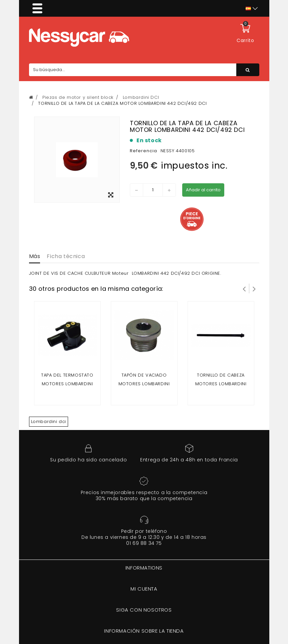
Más (35, 256)
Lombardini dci (49, 421)
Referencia (143, 151)
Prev (244, 288)
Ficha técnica (66, 256)
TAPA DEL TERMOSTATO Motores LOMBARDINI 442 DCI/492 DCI (67, 384)
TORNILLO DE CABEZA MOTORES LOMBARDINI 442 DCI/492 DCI (221, 384)
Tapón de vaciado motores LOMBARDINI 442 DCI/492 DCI (144, 384)
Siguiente (254, 288)
